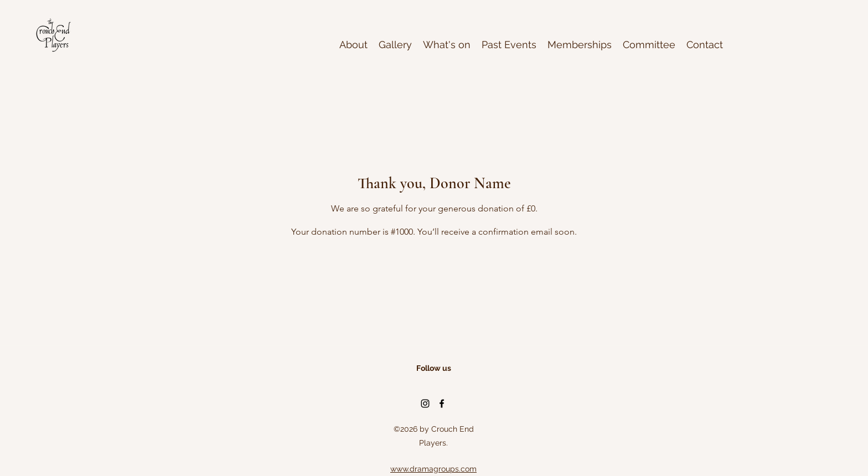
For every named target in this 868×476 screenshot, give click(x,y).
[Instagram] (425, 403)
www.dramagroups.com (433, 469)
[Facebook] (442, 403)
